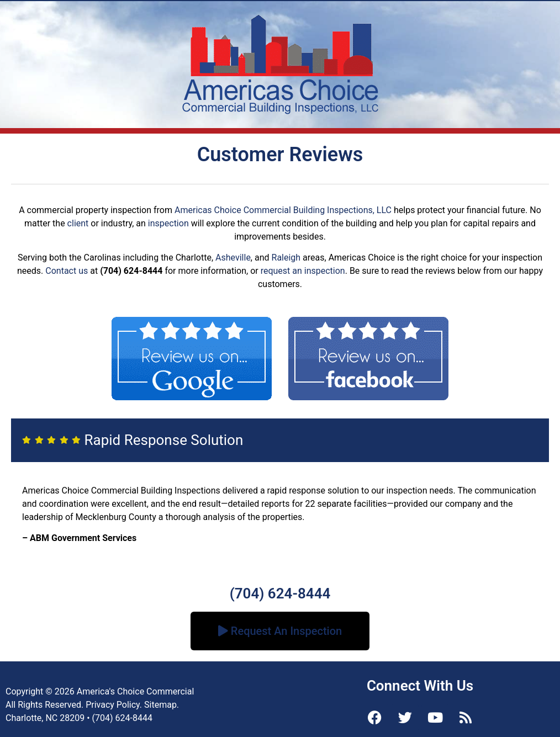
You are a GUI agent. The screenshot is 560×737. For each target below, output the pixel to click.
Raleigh (286, 258)
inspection (168, 223)
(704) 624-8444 (280, 593)
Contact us (67, 271)
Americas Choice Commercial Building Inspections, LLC (283, 210)
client (78, 223)
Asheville (233, 258)
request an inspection (303, 271)
